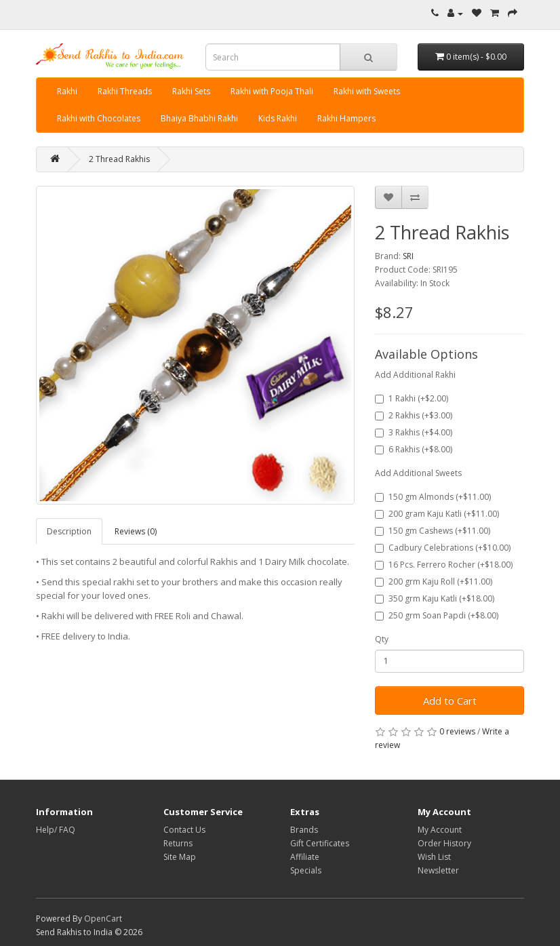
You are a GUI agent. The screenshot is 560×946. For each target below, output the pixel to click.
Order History (444, 843)
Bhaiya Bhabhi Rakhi (199, 118)
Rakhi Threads (125, 91)
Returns (178, 843)
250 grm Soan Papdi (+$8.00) (437, 615)
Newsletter (438, 870)
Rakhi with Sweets (367, 91)
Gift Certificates (320, 843)
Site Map (180, 857)
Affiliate (305, 857)
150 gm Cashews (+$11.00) (433, 531)
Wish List (434, 857)
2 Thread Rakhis (119, 159)
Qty (382, 639)
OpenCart (103, 919)
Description (69, 531)
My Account (440, 830)
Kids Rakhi (278, 118)
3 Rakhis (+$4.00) (414, 432)
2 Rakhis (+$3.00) (414, 415)
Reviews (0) (136, 531)
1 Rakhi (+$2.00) (412, 398)
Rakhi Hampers (346, 118)
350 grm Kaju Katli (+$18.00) (435, 598)
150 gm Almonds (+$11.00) (433, 497)
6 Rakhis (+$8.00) (414, 449)
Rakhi (67, 91)
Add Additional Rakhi (415, 375)
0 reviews (457, 731)
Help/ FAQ (56, 830)
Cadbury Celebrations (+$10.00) (443, 548)
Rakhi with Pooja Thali (272, 91)
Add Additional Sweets (418, 473)
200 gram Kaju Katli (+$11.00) (437, 514)
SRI (408, 256)
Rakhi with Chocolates (99, 118)
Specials (306, 870)
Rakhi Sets (191, 91)
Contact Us (184, 830)
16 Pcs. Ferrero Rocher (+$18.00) (444, 565)
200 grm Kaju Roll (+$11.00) (434, 582)
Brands (304, 830)
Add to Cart (450, 701)
